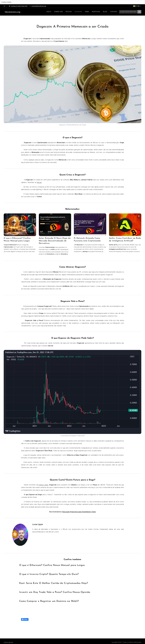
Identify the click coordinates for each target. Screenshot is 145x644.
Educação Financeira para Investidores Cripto (79, 512)
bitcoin (39, 182)
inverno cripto (43, 485)
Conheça (13, 6)
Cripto (23, 6)
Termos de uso (8, 642)
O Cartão (18, 6)
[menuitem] (51, 12)
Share (25, 619)
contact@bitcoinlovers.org (39, 6)
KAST (26, 6)
